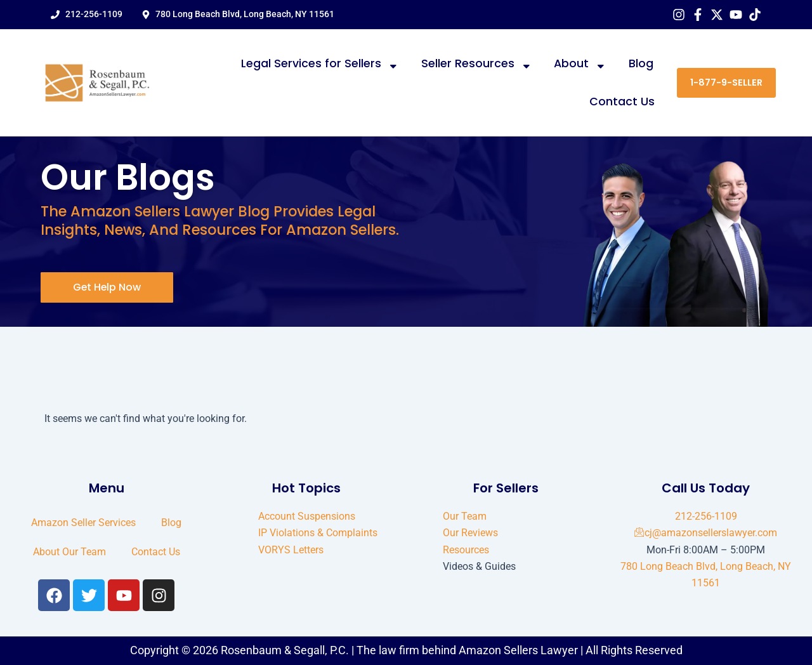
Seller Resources (477, 64)
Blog (641, 63)
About (580, 64)
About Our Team (69, 552)
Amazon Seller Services (83, 523)
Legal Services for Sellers (320, 64)
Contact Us (622, 102)
